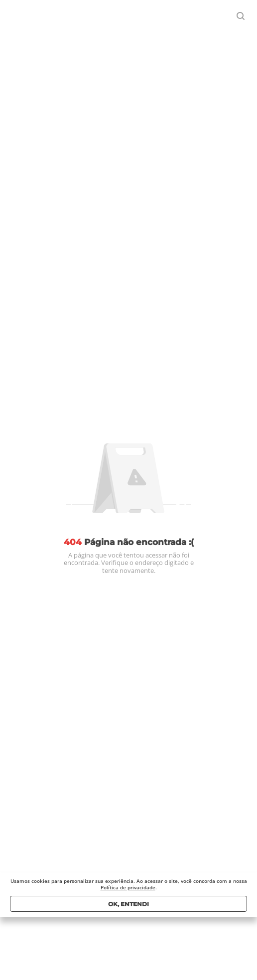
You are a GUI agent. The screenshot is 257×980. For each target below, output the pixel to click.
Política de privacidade (128, 887)
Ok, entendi (128, 904)
